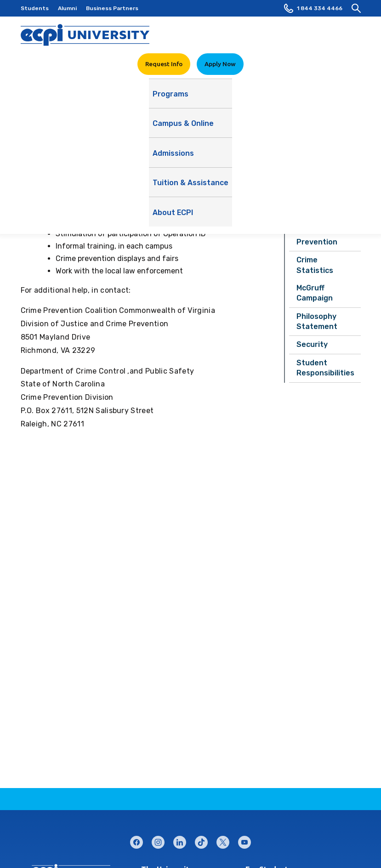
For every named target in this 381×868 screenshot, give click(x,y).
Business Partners (112, 8)
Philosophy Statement (317, 321)
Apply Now (220, 64)
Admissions (181, 98)
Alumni (67, 8)
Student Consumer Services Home (324, 167)
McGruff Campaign (315, 293)
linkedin (180, 840)
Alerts (308, 213)
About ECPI (313, 98)
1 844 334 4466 (313, 8)
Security (312, 344)
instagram (158, 840)
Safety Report (323, 196)
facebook (136, 840)
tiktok (201, 840)
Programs (67, 98)
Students (35, 8)
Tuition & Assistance (247, 98)
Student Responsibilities (325, 368)
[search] (356, 8)
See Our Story (266, 126)
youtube (245, 840)
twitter (223, 840)
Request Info (164, 64)
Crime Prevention (317, 236)
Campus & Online (122, 98)
